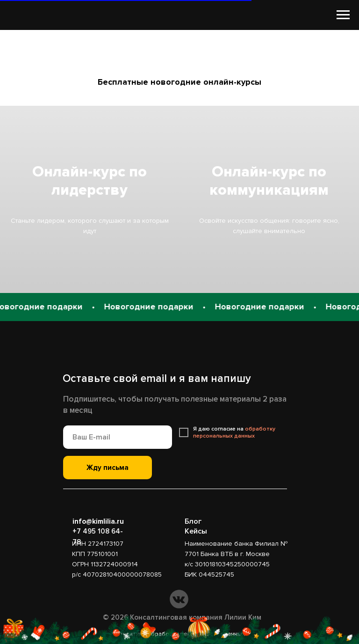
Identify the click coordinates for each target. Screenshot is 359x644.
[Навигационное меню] (343, 15)
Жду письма (108, 468)
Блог (193, 521)
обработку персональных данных (234, 432)
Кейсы (196, 531)
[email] (118, 437)
